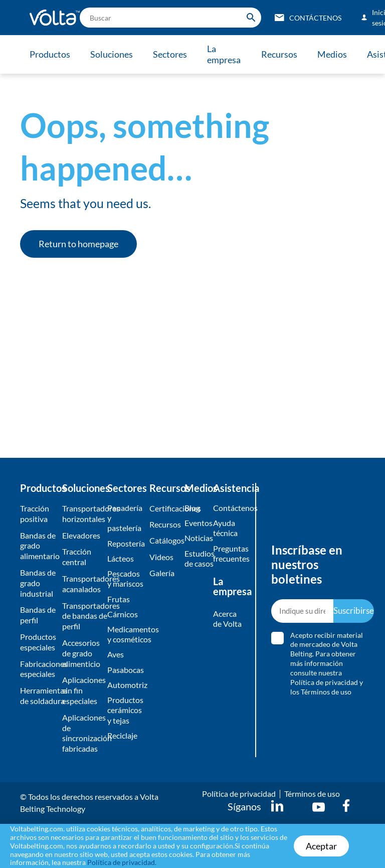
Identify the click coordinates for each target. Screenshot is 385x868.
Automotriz (126, 688)
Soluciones (113, 54)
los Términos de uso (321, 692)
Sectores (172, 54)
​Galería (162, 574)
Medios (337, 54)
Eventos (196, 523)
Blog (192, 508)
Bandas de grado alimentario (39, 546)
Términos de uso (312, 794)
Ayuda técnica (225, 529)
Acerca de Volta (227, 620)
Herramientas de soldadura (39, 696)
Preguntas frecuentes (229, 554)
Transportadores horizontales (82, 513)
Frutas (119, 601)
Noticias (196, 539)
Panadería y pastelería (125, 518)
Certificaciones (164, 508)
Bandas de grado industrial (38, 583)
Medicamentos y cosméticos (126, 637)
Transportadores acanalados (82, 584)
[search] (170, 18)
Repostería (126, 544)
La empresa (227, 54)
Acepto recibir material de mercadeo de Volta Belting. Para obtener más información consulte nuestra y (327, 663)
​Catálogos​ (164, 541)
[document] (192, 846)
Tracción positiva (35, 513)
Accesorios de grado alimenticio (81, 653)
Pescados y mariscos (125, 580)
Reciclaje (122, 740)
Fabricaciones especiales (39, 669)
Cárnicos (123, 616)
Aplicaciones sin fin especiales (82, 690)
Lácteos (121, 559)
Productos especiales (38, 642)
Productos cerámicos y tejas (125, 714)
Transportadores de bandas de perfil (82, 616)
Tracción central (77, 557)
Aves (116, 658)
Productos (50, 54)
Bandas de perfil (38, 615)
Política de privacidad (324, 682)
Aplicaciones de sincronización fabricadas (82, 733)
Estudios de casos (196, 559)
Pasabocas (126, 673)
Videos (161, 557)
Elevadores (81, 535)
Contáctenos (229, 508)
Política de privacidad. (122, 862)
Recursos (283, 54)
